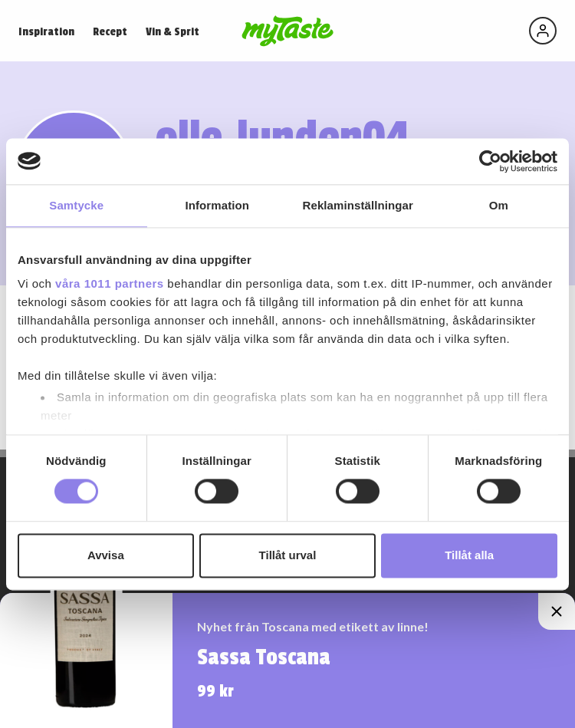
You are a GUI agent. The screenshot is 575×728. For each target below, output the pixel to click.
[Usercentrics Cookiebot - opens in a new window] (490, 161)
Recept (110, 32)
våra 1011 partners (110, 283)
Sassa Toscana (264, 657)
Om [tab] (499, 205)
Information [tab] (217, 205)
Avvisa (106, 555)
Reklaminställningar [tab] (358, 205)
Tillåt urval (288, 555)
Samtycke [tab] (76, 205)
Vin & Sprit (172, 32)
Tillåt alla (469, 555)
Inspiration (46, 32)
